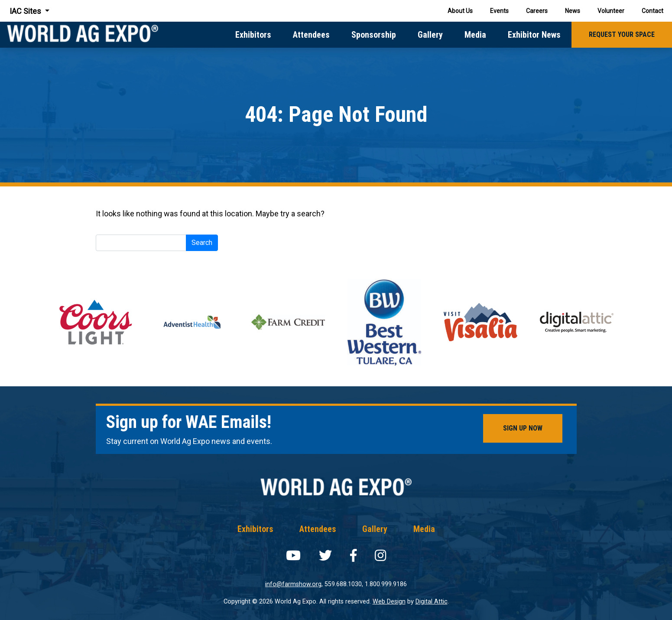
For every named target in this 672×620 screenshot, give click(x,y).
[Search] (141, 243)
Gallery (430, 35)
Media (475, 35)
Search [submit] (202, 243)
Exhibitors (253, 35)
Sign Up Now (523, 428)
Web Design (389, 602)
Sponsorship (374, 35)
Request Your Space (622, 34)
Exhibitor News (534, 35)
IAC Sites (26, 11)
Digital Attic (432, 602)
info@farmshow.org (293, 584)
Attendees (311, 35)
